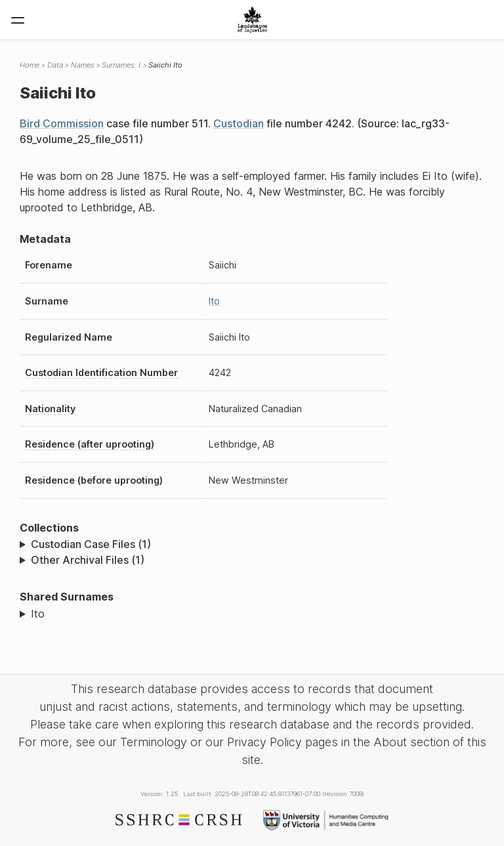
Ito (214, 301)
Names (83, 65)
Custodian (239, 123)
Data (55, 65)
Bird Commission (62, 123)
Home (30, 65)
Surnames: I (121, 65)
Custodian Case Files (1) (91, 544)
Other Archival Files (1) (88, 560)
